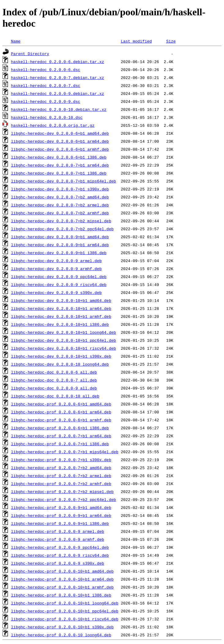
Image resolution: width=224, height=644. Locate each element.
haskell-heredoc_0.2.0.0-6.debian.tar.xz (58, 62)
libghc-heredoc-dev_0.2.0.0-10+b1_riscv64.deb (63, 348)
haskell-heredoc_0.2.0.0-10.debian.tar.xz (59, 109)
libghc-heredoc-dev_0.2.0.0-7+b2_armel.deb (60, 205)
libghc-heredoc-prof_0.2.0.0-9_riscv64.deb (60, 555)
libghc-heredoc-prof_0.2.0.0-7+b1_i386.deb (60, 444)
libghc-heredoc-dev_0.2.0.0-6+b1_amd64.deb (60, 133)
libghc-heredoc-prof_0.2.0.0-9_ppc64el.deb (60, 547)
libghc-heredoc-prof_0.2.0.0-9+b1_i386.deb (60, 523)
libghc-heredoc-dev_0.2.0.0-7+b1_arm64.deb (60, 165)
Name (16, 41)
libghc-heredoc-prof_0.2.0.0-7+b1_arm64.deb (61, 436)
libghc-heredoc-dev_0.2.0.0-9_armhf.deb (56, 269)
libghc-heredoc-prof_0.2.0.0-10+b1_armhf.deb (62, 587)
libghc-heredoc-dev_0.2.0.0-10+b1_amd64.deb (61, 300)
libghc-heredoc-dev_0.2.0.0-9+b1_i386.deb (59, 253)
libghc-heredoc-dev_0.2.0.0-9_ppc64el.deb (59, 277)
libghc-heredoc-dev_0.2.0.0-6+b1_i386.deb (59, 157)
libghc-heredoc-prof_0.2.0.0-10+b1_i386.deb (61, 595)
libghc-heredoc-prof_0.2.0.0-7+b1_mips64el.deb (65, 452)
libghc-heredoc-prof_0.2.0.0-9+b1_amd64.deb (61, 507)
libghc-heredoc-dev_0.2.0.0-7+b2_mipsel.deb (61, 221)
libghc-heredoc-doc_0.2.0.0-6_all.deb (54, 372)
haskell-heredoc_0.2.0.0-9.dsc (46, 101)
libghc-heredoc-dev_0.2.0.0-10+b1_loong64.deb (63, 332)
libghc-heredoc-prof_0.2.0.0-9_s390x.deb (58, 563)
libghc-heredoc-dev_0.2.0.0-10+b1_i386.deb (60, 324)
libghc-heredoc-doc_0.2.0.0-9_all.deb (54, 388)
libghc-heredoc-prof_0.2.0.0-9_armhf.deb (58, 539)
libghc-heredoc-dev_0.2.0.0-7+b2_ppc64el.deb (62, 229)
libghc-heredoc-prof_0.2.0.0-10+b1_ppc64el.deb (65, 611)
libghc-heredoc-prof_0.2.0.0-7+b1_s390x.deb (61, 460)
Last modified (136, 41)
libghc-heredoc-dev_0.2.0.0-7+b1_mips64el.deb (63, 181)
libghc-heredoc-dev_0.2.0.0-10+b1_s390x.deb (61, 356)
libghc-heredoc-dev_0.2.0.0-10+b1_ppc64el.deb (63, 340)
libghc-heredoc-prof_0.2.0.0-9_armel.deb (58, 531)
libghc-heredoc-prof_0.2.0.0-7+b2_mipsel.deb (62, 491)
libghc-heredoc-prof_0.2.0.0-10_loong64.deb (61, 635)
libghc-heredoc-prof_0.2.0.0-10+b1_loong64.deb (65, 603)
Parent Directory (30, 54)
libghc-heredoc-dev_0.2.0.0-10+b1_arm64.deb (61, 308)
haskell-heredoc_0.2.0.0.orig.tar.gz (53, 125)
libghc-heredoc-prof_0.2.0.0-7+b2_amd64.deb (61, 468)
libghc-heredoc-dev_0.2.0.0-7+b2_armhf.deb (60, 213)
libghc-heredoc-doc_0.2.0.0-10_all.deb (55, 396)
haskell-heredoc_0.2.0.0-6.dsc (46, 70)
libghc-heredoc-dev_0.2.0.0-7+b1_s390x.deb (60, 189)
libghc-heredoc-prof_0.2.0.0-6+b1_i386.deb (60, 428)
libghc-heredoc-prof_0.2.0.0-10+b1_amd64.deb (62, 571)
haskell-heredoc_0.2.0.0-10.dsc (47, 117)
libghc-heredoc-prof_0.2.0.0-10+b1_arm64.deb (62, 579)
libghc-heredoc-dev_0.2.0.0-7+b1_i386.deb (59, 173)
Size (171, 41)
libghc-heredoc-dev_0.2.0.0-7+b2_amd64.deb (60, 197)
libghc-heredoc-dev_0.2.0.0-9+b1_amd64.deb (60, 237)
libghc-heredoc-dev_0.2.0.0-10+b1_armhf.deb (61, 316)
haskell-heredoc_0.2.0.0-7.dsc (46, 85)
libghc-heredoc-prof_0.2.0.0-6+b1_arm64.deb (61, 412)
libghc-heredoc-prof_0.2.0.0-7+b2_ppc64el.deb (63, 499)
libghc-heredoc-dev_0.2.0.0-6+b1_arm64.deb (60, 141)
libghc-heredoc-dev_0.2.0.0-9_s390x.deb (56, 292)
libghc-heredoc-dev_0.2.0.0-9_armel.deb (56, 261)
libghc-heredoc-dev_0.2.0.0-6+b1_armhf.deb (60, 149)
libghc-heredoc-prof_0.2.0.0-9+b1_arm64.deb (61, 515)
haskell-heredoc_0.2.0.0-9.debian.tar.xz (58, 93)
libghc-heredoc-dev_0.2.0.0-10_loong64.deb (60, 364)
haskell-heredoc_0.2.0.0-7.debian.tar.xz (58, 77)
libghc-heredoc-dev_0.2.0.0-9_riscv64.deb (59, 284)
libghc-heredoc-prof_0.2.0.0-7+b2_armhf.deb (61, 484)
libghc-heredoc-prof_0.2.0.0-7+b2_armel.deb (61, 476)
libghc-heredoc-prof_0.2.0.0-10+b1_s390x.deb (62, 627)
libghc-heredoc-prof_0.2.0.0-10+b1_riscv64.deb (65, 619)
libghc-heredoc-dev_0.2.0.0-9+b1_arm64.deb (60, 245)
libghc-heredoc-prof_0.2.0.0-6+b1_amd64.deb (61, 404)
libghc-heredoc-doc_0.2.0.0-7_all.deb (54, 380)
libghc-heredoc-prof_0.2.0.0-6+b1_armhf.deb (61, 420)
